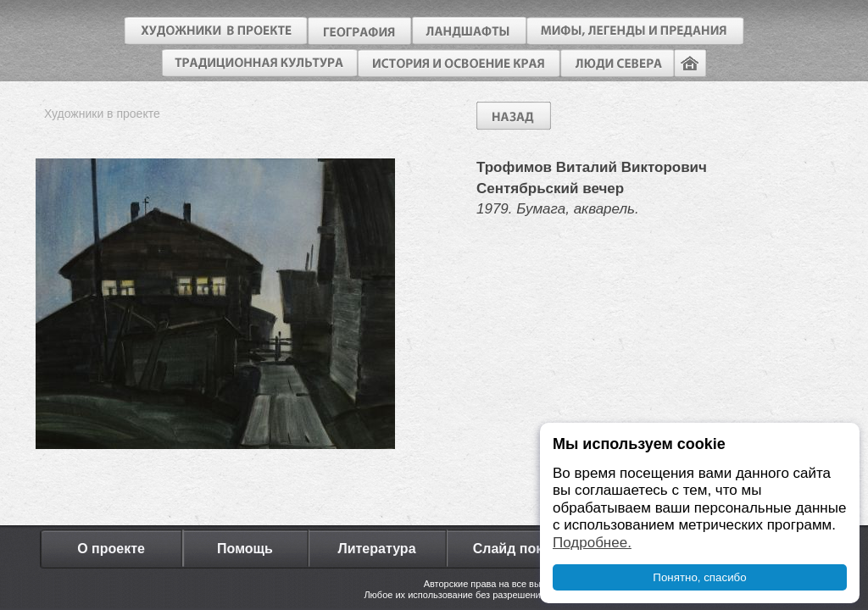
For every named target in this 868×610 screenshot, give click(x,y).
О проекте (111, 549)
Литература (376, 549)
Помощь (245, 549)
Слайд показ (515, 549)
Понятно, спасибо (699, 577)
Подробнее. (592, 543)
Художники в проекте (102, 114)
